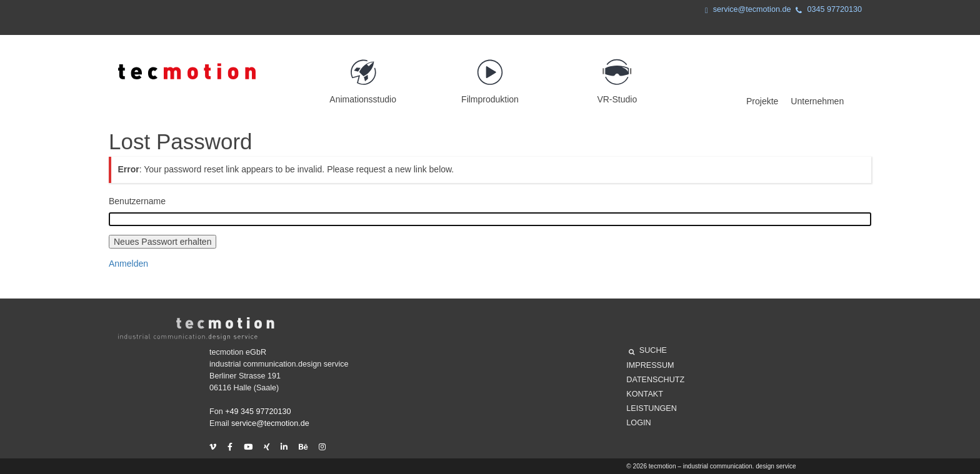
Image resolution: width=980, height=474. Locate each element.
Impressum (650, 365)
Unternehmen (817, 101)
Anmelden (128, 264)
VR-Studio (617, 76)
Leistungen (651, 408)
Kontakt (645, 394)
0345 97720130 (826, 11)
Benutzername (137, 201)
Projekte (762, 101)
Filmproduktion (490, 76)
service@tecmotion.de (745, 11)
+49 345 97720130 (258, 412)
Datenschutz (655, 380)
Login (638, 423)
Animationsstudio (363, 76)
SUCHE (648, 352)
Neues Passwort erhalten (162, 242)
